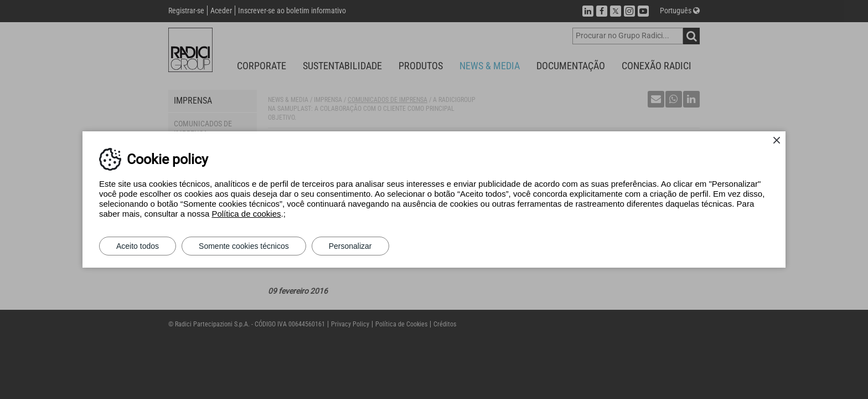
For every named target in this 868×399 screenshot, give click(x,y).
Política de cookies (246, 214)
